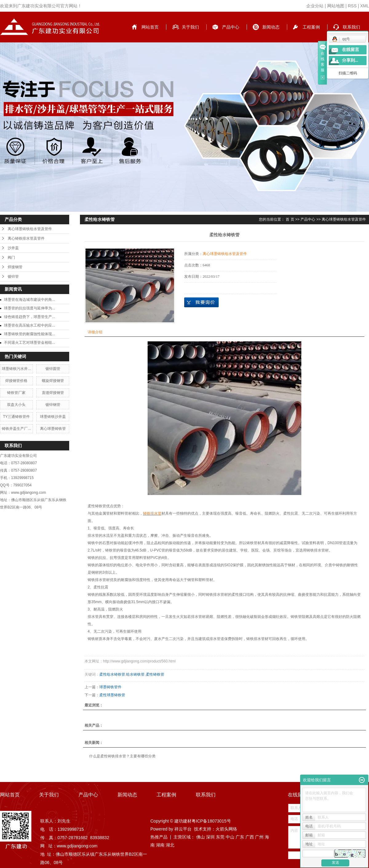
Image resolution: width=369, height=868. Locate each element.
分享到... (350, 60)
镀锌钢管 (53, 405)
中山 (230, 837)
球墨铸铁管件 (110, 687)
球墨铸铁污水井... (16, 369)
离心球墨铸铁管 (53, 429)
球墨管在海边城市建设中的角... (30, 300)
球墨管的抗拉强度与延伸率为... (30, 308)
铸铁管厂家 (16, 393)
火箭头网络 (226, 829)
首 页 (290, 219)
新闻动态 (271, 27)
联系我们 (351, 27)
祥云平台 (183, 829)
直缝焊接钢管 (53, 393)
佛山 (200, 837)
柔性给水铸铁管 (112, 674)
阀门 (11, 257)
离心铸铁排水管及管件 (26, 238)
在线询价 (201, 302)
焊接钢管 (15, 267)
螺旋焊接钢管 (53, 381)
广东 (240, 837)
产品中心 (231, 27)
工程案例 (311, 27)
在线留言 (351, 50)
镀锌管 (13, 277)
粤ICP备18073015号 (211, 821)
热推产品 (159, 837)
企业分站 (315, 6)
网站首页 (150, 27)
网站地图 (336, 6)
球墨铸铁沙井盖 (53, 417)
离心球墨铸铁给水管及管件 (30, 229)
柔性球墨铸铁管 (112, 695)
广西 (250, 837)
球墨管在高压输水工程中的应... (30, 325)
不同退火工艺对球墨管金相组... (30, 343)
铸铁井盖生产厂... (16, 429)
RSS (352, 6)
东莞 (220, 837)
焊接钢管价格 (16, 381)
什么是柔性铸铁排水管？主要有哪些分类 (122, 756)
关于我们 (190, 27)
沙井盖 (13, 248)
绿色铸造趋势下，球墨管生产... (30, 317)
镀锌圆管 (53, 369)
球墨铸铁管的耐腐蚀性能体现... (30, 334)
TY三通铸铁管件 (16, 417)
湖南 (160, 845)
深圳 (210, 837)
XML (365, 6)
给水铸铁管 (135, 674)
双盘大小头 (16, 405)
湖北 (170, 845)
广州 (259, 837)
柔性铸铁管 (155, 674)
